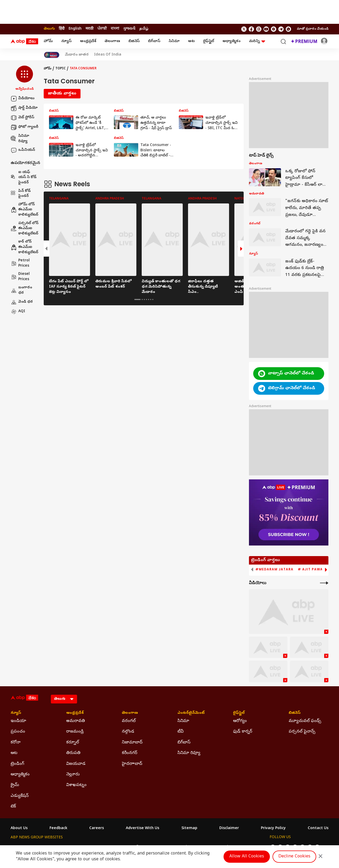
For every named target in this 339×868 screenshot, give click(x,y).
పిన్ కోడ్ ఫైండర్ (21, 194)
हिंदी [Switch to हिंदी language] (62, 29)
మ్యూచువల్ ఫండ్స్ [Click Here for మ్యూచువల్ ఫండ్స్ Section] (305, 721)
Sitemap (189, 829)
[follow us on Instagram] (274, 29)
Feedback (58, 829)
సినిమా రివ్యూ (20, 139)
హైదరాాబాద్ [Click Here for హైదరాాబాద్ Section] (132, 764)
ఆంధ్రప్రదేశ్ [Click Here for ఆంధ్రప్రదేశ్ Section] (75, 713)
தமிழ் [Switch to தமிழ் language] (144, 29)
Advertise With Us (142, 829)
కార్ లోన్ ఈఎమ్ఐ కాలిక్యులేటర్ (24, 247)
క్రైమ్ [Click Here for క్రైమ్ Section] (15, 785)
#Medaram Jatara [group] (274, 569)
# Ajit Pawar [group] (311, 569)
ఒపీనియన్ (23, 150)
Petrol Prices (20, 263)
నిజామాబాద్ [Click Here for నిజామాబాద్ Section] (132, 743)
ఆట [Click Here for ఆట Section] (14, 753)
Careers (97, 829)
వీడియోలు (23, 99)
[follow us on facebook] (251, 29)
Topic (61, 69)
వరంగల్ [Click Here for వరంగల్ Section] (129, 721)
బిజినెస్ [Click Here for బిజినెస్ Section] (295, 713)
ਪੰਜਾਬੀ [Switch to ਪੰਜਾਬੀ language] (102, 29)
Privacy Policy (273, 829)
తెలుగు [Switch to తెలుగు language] (49, 29)
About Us (19, 829)
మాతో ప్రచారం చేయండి (313, 29)
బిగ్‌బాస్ (154, 41)
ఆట (191, 41)
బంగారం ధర (21, 290)
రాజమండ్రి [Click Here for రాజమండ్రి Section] (75, 732)
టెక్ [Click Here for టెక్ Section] (13, 807)
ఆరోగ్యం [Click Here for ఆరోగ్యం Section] (240, 721)
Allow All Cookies (247, 857)
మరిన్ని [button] (257, 41)
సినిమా (174, 41)
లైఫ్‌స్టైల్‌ (209, 41)
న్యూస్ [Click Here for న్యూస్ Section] (16, 713)
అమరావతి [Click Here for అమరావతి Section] (76, 721)
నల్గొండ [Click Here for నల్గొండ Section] (128, 732)
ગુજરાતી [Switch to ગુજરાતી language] (129, 29)
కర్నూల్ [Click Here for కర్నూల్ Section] (73, 743)
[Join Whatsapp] (288, 29)
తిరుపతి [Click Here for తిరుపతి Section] (73, 753)
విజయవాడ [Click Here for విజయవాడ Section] (76, 764)
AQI (18, 312)
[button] (24, 79)
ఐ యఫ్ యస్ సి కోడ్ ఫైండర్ (24, 178)
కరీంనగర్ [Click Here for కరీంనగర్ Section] (130, 753)
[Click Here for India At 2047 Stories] (52, 55)
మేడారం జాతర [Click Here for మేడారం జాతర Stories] (77, 55)
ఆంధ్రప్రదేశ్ (88, 41)
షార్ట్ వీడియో (24, 108)
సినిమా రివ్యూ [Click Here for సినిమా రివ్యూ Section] (189, 753)
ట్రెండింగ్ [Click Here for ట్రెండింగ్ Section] (17, 764)
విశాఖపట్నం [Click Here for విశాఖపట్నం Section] (76, 785)
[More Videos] (324, 583)
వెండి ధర (22, 302)
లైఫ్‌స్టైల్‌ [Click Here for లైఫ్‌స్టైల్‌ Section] (239, 713)
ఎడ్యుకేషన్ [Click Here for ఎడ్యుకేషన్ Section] (20, 796)
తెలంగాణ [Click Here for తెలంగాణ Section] (130, 713)
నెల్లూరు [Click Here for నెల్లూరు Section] (73, 775)
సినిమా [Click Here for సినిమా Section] (183, 721)
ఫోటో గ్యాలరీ (24, 127)
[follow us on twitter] (244, 29)
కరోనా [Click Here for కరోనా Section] (16, 743)
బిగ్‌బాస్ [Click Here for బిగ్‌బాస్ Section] (184, 743)
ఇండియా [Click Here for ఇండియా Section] (18, 721)
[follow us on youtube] (266, 29)
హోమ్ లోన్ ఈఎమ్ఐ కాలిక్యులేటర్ (24, 210)
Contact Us (318, 829)
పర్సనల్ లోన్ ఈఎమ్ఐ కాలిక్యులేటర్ (24, 229)
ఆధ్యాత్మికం (231, 41)
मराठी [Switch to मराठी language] (90, 29)
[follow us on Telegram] (281, 29)
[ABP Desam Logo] (24, 42)
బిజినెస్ (134, 41)
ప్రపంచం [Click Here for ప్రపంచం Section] (18, 732)
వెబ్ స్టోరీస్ (22, 118)
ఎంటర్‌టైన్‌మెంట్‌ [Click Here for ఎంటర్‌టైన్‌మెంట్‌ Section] (191, 713)
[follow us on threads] (259, 29)
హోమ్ (48, 41)
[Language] (64, 699)
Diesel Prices (20, 277)
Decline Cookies (294, 857)
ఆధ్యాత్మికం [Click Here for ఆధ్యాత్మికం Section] (20, 775)
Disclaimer (229, 829)
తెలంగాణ (112, 41)
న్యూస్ (66, 41)
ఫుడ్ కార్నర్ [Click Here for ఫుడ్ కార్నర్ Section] (243, 732)
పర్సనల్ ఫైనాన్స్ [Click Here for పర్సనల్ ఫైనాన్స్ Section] (302, 732)
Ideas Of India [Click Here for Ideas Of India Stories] (108, 55)
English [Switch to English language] (75, 29)
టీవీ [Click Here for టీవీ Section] (180, 732)
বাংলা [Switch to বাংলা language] (115, 29)
